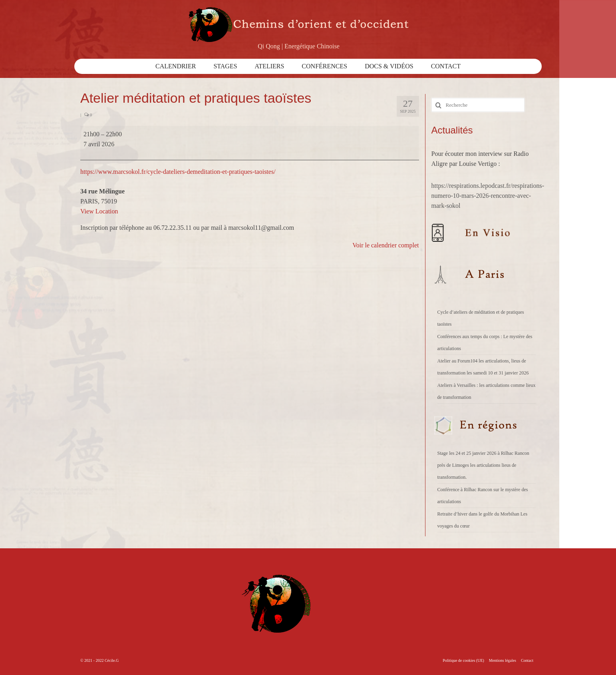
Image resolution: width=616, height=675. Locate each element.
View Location (99, 211)
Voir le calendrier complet (385, 245)
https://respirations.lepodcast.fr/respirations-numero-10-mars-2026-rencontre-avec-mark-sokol (488, 196)
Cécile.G (112, 660)
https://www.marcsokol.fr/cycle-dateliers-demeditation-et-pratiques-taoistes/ (178, 172)
